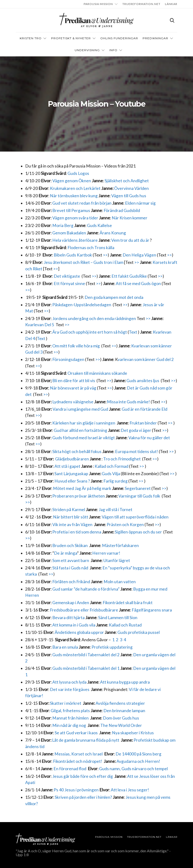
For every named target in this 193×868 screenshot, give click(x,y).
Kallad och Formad (111, 466)
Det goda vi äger (136, 430)
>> (105, 255)
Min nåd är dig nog (69, 725)
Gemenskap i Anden (71, 603)
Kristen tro (31, 38)
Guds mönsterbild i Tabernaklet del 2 (86, 655)
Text (133, 332)
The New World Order (121, 725)
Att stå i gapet (67, 466)
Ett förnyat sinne (69, 284)
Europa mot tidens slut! (137, 451)
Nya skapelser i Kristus (133, 733)
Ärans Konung (113, 233)
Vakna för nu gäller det (149, 438)
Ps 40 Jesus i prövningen (76, 790)
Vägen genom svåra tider (75, 218)
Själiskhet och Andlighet (127, 181)
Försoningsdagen (68, 359)
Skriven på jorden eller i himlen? (83, 797)
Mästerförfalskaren (120, 545)
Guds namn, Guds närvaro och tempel (133, 769)
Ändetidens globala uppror (80, 632)
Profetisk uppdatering (112, 647)
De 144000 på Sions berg (138, 754)
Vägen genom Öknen (72, 181)
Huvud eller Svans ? (72, 481)
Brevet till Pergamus (71, 210)
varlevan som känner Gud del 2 (146, 359)
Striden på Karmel (69, 510)
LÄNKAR (171, 4)
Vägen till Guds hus (129, 196)
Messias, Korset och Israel (79, 754)
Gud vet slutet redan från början (82, 203)
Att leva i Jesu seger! (130, 790)
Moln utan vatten (120, 582)
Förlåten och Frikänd (71, 582)
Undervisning (87, 50)
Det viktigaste (67, 276)
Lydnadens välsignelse (73, 402)
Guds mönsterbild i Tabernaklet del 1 (86, 668)
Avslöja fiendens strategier (120, 703)
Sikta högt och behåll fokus (77, 451)
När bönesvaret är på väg (73, 388)
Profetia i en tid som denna (77, 532)
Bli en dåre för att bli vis (74, 381)
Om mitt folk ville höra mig (76, 346)
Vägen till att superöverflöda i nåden (135, 517)
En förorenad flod (70, 769)
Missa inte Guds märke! (129, 402)
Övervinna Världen (131, 188)
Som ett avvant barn (71, 560)
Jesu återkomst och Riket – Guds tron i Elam (84, 262)
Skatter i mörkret (66, 703)
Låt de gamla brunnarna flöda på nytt (86, 740)
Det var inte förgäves (70, 689)
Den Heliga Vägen (139, 255)
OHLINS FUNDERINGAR (119, 38)
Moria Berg (63, 225)
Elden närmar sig (140, 203)
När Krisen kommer (130, 218)
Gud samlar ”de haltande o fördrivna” (86, 589)
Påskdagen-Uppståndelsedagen (82, 305)
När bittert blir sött (71, 517)
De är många (65, 553)
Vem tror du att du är (130, 240)
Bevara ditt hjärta (69, 618)
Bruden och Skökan (70, 545)
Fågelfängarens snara (152, 610)
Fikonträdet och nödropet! (78, 761)
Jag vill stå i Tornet (116, 510)
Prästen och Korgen (125, 525)
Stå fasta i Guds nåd (70, 568)
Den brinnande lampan (124, 711)
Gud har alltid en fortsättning (80, 430)
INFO (113, 50)
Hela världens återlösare (75, 240)
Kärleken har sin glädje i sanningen (84, 423)
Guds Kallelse (99, 225)
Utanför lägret (117, 560)
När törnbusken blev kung (74, 196)
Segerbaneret (137, 488)
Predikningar (155, 38)
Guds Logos (78, 173)
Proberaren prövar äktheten (79, 496)
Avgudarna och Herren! (138, 761)
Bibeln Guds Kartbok (73, 255)
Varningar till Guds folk (140, 496)
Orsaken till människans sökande (97, 373)
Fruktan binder (143, 423)
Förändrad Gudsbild (122, 210)
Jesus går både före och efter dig (83, 776)
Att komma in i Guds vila (74, 625)
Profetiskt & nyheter (71, 38)
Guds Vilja (111, 474)
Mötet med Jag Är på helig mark (82, 488)
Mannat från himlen (71, 718)
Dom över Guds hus (121, 718)
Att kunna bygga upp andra (125, 682)
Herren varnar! (106, 553)
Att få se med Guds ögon (138, 284)
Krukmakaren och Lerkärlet (75, 188)
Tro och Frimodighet (122, 459)
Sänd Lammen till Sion (118, 618)
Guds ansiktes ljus (143, 381)
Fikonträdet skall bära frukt (128, 603)
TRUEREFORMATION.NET (141, 4)
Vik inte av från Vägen (72, 525)
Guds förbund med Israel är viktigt (84, 438)
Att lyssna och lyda (69, 682)
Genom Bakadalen (69, 233)
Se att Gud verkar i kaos (77, 733)
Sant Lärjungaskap (71, 474)
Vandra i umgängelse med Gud (81, 409)
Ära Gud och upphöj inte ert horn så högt (90, 332)
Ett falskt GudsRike (129, 276)
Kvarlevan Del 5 (40, 325)
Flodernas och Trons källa (91, 248)
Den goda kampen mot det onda (114, 297)
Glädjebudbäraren (72, 459)
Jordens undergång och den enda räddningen (94, 318)
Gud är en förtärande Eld (145, 409)
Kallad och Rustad (125, 625)
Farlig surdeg (116, 481)
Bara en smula (65, 647)
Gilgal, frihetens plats (70, 711)
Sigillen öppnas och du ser (139, 532)
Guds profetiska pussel (139, 632)
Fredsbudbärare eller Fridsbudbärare (84, 610)
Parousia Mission (98, 4)
